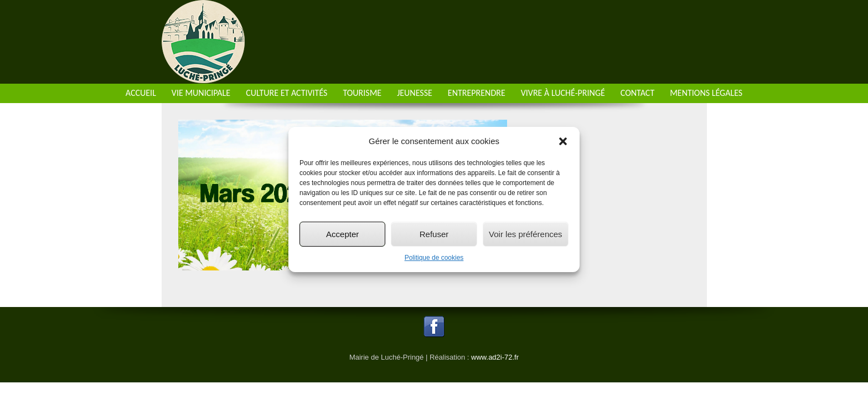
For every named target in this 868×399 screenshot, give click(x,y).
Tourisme (362, 93)
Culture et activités (286, 93)
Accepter (342, 234)
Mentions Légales (706, 93)
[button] (563, 141)
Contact (637, 93)
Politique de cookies (434, 258)
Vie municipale (201, 93)
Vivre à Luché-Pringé (563, 93)
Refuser (434, 234)
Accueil (141, 93)
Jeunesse (415, 93)
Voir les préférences (526, 234)
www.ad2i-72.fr (495, 357)
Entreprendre (477, 93)
